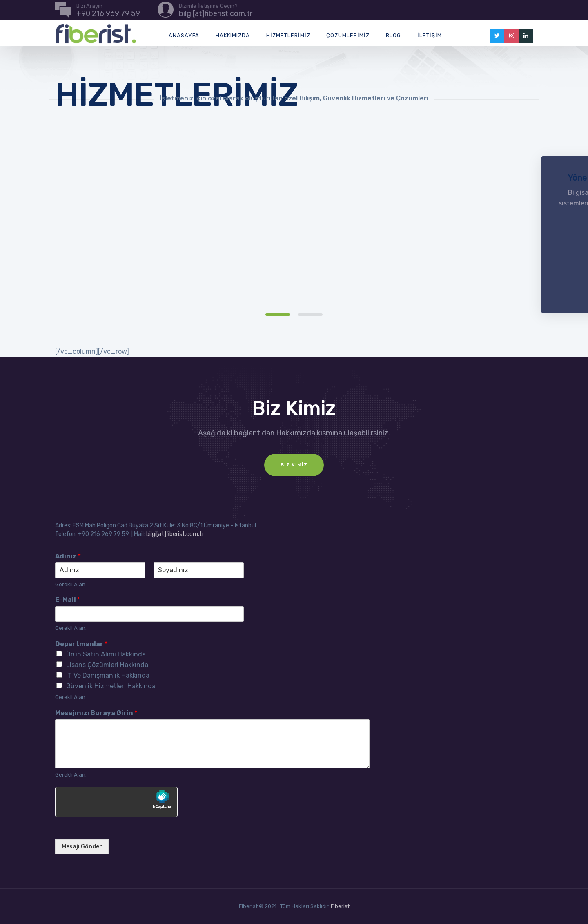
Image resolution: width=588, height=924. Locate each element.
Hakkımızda (233, 35)
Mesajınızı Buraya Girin (96, 713)
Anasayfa (184, 35)
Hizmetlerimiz (288, 35)
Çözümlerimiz (348, 35)
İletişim (430, 35)
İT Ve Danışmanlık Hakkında (108, 675)
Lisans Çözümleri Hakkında (107, 665)
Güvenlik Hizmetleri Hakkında (111, 686)
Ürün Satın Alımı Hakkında (106, 654)
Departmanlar (81, 644)
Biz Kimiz (294, 465)
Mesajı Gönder (82, 847)
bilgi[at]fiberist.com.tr (175, 534)
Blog (393, 35)
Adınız (68, 556)
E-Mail (68, 600)
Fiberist (340, 906)
